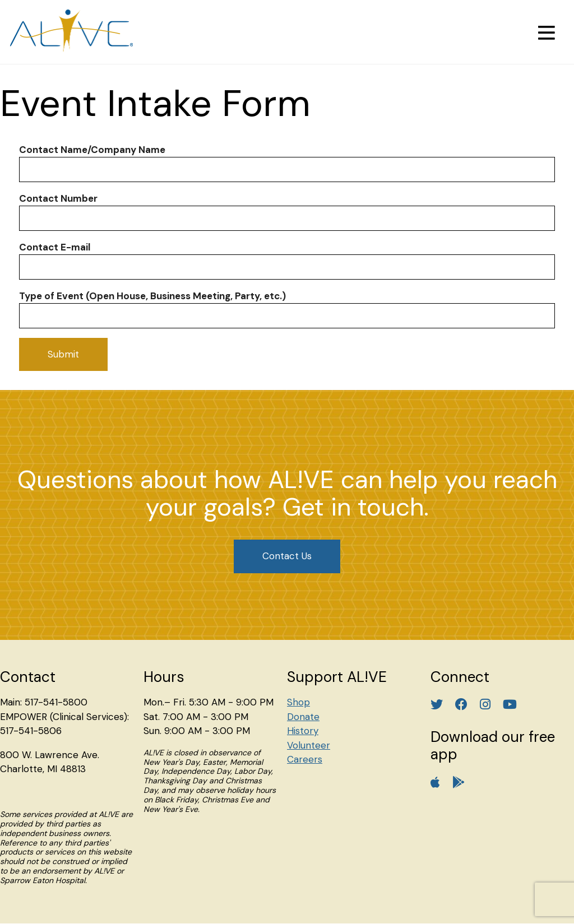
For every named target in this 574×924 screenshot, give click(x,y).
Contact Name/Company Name (92, 150)
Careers (305, 759)
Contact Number (58, 198)
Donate (303, 717)
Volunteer (309, 745)
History (303, 731)
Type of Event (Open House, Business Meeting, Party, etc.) (152, 296)
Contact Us (287, 556)
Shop (298, 702)
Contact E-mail (55, 247)
